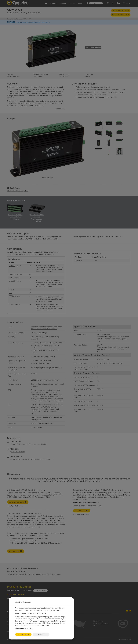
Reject (41, 634)
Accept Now (23, 634)
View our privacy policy (24, 629)
